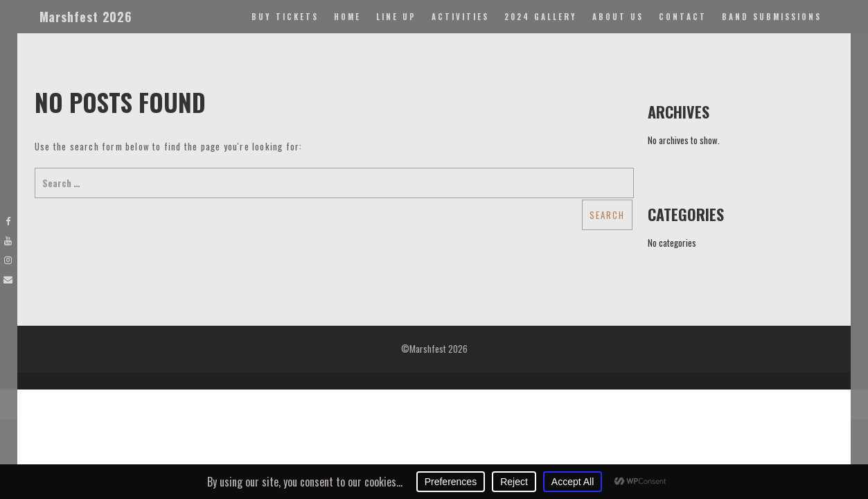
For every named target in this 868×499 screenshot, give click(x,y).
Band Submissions (772, 17)
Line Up (396, 17)
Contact (683, 17)
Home (347, 17)
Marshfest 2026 (86, 17)
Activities (460, 17)
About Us (618, 17)
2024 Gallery (541, 17)
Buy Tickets (285, 17)
